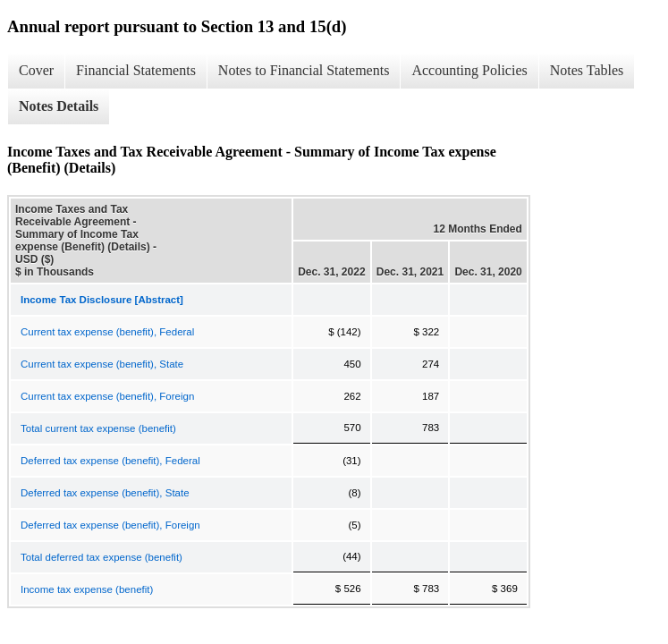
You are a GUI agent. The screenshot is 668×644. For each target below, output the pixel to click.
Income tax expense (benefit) (87, 589)
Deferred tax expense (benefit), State (105, 493)
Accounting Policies (469, 70)
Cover (36, 70)
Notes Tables (587, 70)
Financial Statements (136, 70)
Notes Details (59, 106)
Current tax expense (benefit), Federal (107, 332)
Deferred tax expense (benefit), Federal (110, 461)
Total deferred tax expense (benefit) (101, 557)
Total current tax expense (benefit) (98, 428)
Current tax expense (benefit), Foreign (107, 396)
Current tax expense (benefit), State (102, 364)
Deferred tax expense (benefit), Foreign (110, 525)
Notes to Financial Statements (304, 70)
